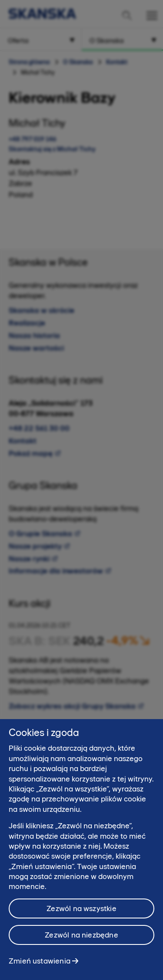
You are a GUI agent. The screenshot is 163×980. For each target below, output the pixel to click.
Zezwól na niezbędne (81, 945)
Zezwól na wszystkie (81, 918)
